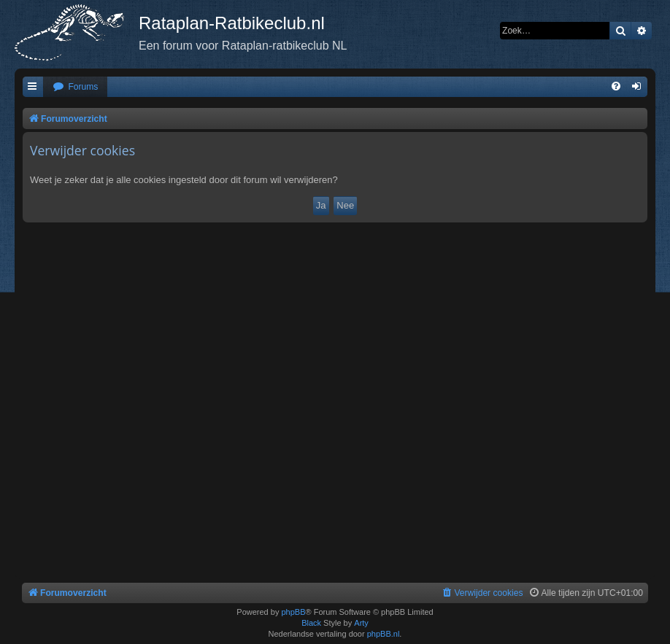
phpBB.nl (384, 634)
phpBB (293, 612)
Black (311, 623)
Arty (361, 623)
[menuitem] (75, 87)
